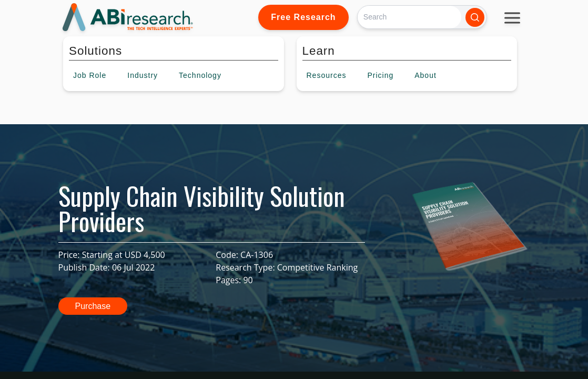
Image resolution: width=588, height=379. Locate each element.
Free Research (303, 17)
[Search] (409, 17)
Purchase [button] (93, 306)
